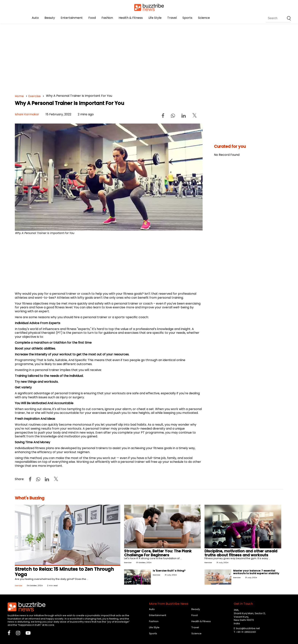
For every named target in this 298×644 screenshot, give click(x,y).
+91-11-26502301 (246, 632)
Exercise (34, 96)
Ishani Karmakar (27, 114)
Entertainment (72, 18)
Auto (35, 18)
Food (92, 18)
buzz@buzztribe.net (248, 628)
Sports (187, 18)
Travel (172, 18)
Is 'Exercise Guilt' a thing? (169, 571)
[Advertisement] (129, 57)
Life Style (155, 18)
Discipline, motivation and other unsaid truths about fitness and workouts (241, 553)
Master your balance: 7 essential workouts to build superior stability (256, 572)
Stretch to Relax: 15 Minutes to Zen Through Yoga (64, 572)
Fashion (107, 18)
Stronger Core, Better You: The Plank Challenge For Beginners (158, 553)
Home (19, 96)
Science (204, 18)
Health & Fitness (131, 18)
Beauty (50, 18)
